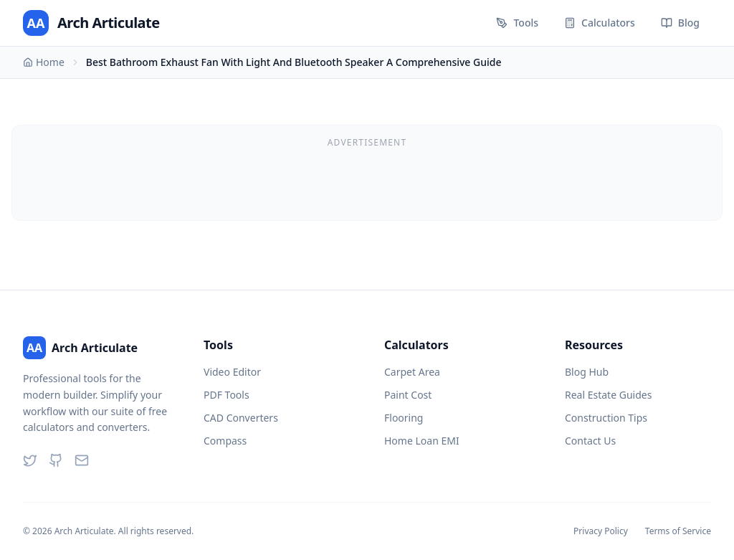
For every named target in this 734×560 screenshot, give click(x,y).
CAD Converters (241, 418)
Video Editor (232, 372)
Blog (680, 23)
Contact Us (590, 441)
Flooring (404, 418)
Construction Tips (606, 418)
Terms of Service (678, 531)
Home (44, 62)
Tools (517, 23)
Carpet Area (412, 372)
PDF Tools (227, 395)
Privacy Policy (601, 531)
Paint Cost (408, 395)
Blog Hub (587, 372)
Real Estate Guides (608, 395)
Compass (225, 441)
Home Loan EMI (422, 441)
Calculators (600, 23)
